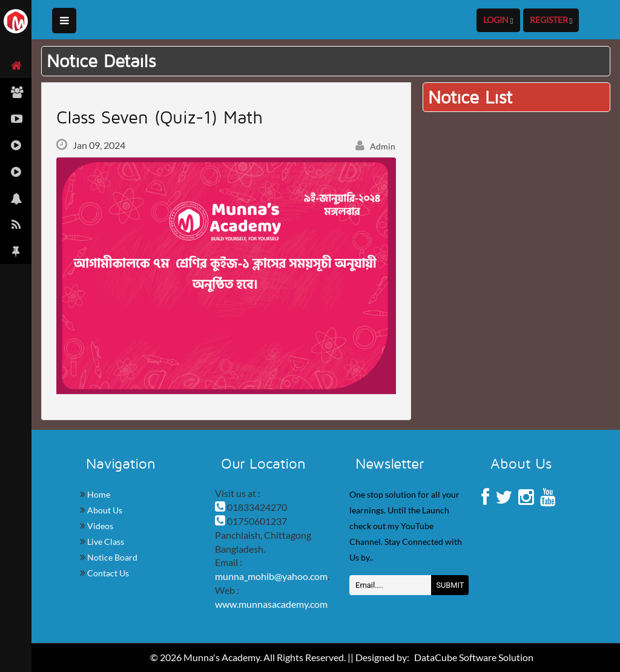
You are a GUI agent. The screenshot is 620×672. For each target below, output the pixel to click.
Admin (375, 146)
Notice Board (111, 557)
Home (98, 494)
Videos (99, 526)
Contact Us (107, 573)
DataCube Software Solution (474, 657)
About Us (104, 510)
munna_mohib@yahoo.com (271, 576)
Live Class (105, 542)
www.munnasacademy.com (271, 604)
